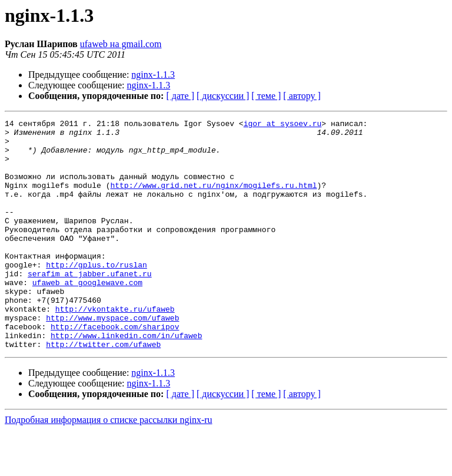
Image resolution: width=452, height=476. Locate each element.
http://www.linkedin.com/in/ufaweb (126, 379)
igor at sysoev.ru (283, 125)
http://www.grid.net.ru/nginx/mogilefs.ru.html (213, 199)
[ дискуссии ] (223, 96)
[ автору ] (302, 96)
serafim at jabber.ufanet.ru (90, 305)
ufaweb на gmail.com (121, 44)
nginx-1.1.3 (153, 75)
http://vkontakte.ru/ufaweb (115, 348)
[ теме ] (266, 96)
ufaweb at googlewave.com (87, 316)
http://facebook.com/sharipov (115, 369)
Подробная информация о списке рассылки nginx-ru (109, 466)
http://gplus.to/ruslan (97, 295)
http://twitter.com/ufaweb (103, 390)
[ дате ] (180, 96)
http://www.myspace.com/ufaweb (112, 358)
